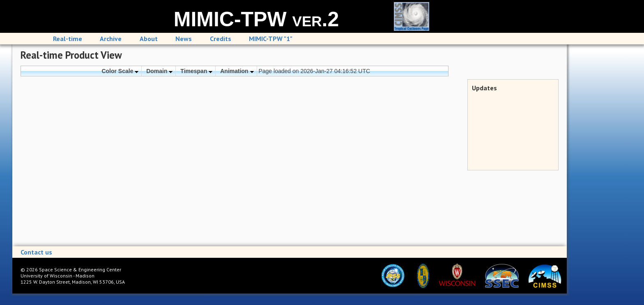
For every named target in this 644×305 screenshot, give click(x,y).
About (149, 39)
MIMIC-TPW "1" (271, 39)
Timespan (196, 71)
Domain (159, 71)
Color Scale (120, 71)
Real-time (68, 39)
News (184, 39)
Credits (221, 39)
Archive (111, 39)
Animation (237, 71)
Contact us (36, 252)
